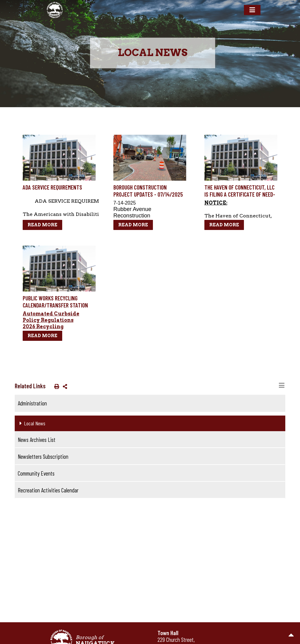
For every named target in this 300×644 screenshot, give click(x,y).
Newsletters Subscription (43, 456)
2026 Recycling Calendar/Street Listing (55, 330)
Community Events (36, 473)
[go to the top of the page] (291, 635)
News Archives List (37, 440)
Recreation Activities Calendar (48, 490)
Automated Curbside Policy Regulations (51, 317)
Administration (32, 403)
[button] (55, 386)
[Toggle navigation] (252, 10)
